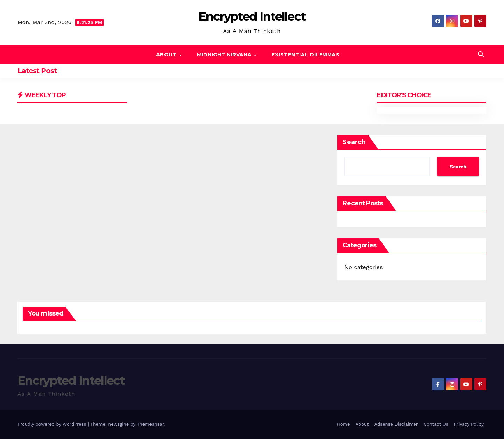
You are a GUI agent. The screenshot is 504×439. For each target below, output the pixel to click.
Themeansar (150, 424)
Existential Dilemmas (306, 55)
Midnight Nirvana (225, 55)
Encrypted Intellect (252, 16)
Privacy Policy (469, 424)
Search (354, 142)
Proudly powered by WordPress (53, 424)
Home (343, 424)
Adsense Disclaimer (396, 424)
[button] (481, 54)
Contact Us (436, 424)
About (167, 55)
